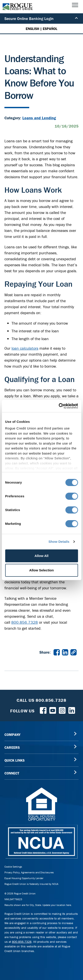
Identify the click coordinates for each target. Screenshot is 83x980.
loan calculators (25, 348)
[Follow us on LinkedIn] (72, 710)
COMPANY (12, 735)
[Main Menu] (75, 6)
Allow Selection (41, 570)
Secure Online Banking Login (41, 19)
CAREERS (12, 747)
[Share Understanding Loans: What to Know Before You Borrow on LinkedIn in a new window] (65, 652)
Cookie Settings (13, 867)
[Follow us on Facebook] (43, 710)
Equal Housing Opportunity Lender (24, 878)
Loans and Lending (39, 118)
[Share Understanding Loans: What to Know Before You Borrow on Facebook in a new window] (57, 652)
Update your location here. (57, 905)
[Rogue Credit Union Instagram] (62, 710)
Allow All (41, 556)
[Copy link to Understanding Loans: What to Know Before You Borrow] (73, 652)
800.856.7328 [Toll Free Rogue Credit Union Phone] (51, 700)
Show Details (59, 542)
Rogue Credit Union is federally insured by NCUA (31, 884)
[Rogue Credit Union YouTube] (53, 710)
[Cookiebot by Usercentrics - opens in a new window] (59, 406)
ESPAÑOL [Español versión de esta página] (50, 29)
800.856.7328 (25, 622)
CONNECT (12, 773)
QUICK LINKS (14, 760)
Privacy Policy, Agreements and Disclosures (29, 872)
